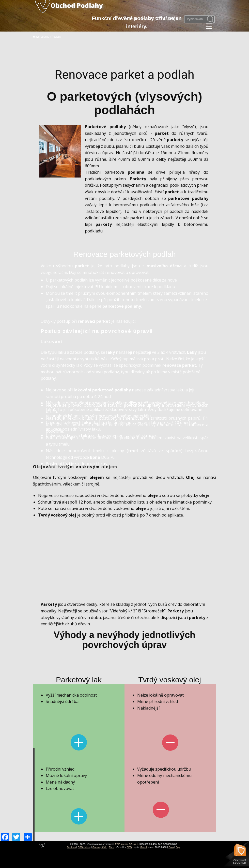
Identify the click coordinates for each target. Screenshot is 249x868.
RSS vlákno (84, 847)
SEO (129, 847)
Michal (143, 847)
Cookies (71, 847)
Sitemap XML (100, 847)
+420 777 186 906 (161, 19)
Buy (178, 847)
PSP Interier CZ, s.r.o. (127, 844)
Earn (112, 847)
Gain (171, 847)
